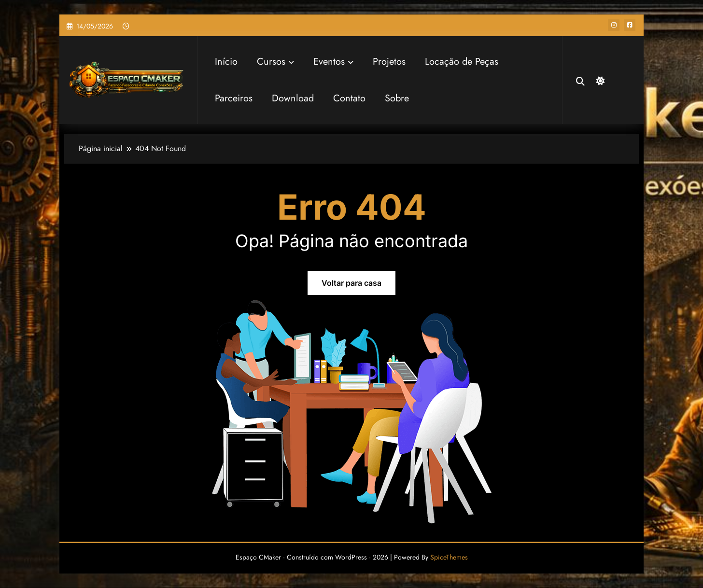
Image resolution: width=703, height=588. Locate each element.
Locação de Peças (462, 62)
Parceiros (234, 98)
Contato (349, 98)
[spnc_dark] (599, 80)
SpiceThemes (449, 557)
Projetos (389, 62)
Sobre (397, 98)
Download (293, 98)
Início (226, 62)
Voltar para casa (351, 283)
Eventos (333, 62)
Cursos (275, 62)
